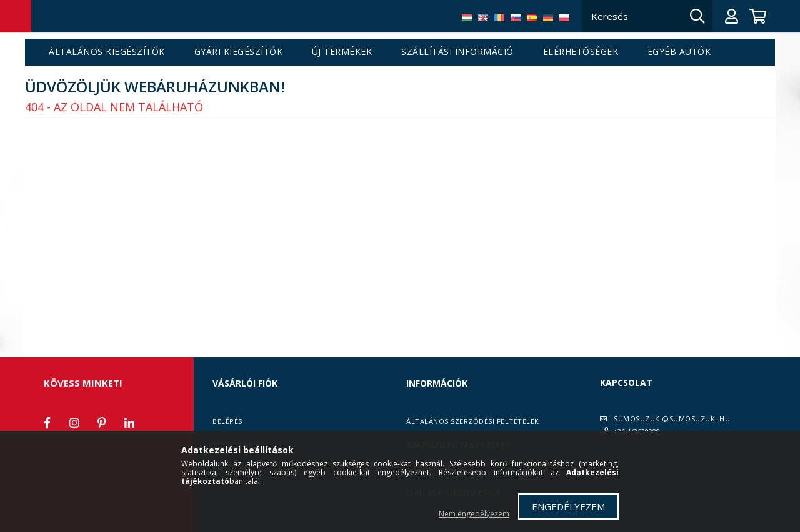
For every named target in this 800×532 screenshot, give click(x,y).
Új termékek (342, 52)
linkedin (129, 423)
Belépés (227, 421)
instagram (74, 423)
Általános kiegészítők (107, 52)
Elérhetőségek (581, 52)
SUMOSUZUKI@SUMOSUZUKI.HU (672, 419)
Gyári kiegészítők (239, 52)
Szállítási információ (457, 52)
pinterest (102, 423)
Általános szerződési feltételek (473, 421)
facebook (47, 423)
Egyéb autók (679, 52)
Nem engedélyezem (474, 514)
